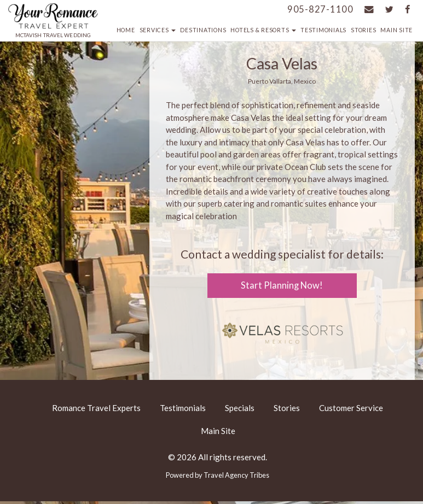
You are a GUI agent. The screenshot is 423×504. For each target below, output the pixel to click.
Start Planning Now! (282, 285)
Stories (363, 30)
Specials (240, 408)
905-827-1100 (320, 9)
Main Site (396, 30)
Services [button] (158, 30)
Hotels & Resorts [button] (263, 30)
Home (126, 30)
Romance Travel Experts (96, 408)
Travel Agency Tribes (236, 475)
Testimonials (323, 30)
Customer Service (351, 408)
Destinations (203, 30)
